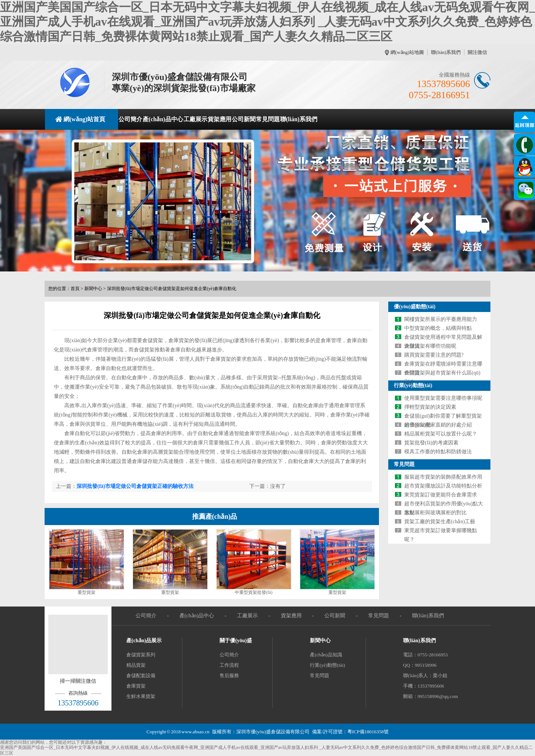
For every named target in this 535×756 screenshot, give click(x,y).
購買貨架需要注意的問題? (434, 355)
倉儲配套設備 (141, 675)
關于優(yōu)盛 (236, 641)
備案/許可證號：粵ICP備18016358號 (350, 732)
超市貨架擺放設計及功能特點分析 (443, 486)
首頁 (75, 289)
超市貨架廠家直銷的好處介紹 (438, 425)
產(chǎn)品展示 (144, 641)
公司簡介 (130, 119)
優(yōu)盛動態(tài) (415, 307)
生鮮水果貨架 (141, 696)
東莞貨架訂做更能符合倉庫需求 (441, 495)
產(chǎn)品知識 (326, 655)
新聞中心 (93, 289)
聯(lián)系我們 (446, 52)
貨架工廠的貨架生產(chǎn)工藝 (440, 522)
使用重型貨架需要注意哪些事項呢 (443, 398)
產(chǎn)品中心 (163, 119)
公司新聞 (244, 119)
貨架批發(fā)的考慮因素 (431, 443)
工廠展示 (195, 119)
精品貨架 (136, 665)
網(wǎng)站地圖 (407, 52)
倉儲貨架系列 (141, 655)
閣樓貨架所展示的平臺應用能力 (441, 319)
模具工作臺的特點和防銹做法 (438, 452)
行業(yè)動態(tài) (413, 385)
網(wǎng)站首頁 (84, 119)
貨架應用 (220, 119)
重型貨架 (87, 592)
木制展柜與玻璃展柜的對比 (435, 513)
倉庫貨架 (136, 686)
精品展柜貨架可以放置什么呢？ (441, 434)
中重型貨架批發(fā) (254, 592)
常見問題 (268, 119)
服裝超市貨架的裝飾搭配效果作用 (443, 477)
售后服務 (229, 675)
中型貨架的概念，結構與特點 (438, 328)
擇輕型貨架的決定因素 (430, 407)
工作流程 (229, 665)
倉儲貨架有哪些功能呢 (430, 346)
